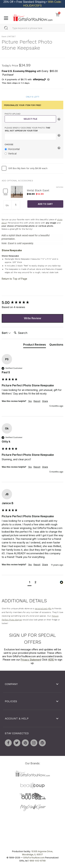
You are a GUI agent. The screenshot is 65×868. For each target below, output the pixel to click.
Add (6, 195)
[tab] (35, 345)
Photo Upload (13, 114)
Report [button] (37, 401)
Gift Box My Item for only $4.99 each (28, 168)
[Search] (26, 333)
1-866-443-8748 (37, 861)
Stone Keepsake (12, 250)
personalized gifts (43, 609)
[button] (29, 583)
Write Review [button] (32, 318)
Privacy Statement (31, 660)
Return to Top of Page (14, 279)
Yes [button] (30, 401)
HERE (51, 660)
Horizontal (14, 149)
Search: (12, 329)
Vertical (12, 154)
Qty (7, 205)
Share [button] (45, 401)
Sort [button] (6, 333)
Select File (30, 119)
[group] (32, 303)
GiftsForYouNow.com (34, 858)
